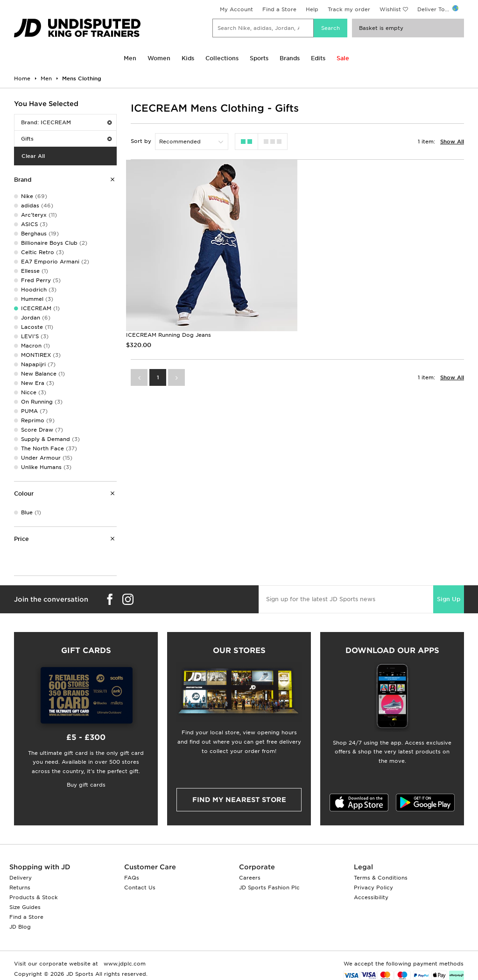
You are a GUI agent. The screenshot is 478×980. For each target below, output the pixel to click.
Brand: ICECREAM (66, 122)
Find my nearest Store (239, 800)
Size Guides (25, 907)
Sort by (141, 141)
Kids (188, 58)
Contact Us (140, 888)
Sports (259, 58)
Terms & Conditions (381, 878)
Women (159, 58)
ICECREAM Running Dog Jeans (169, 335)
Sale (343, 58)
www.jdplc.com (124, 964)
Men (130, 58)
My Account (236, 9)
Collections (222, 58)
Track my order (349, 9)
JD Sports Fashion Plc (269, 888)
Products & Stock (34, 897)
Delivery (21, 878)
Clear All (33, 156)
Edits (318, 58)
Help (312, 9)
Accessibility (371, 897)
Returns (20, 888)
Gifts (66, 139)
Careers (250, 878)
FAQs (132, 878)
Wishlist (390, 9)
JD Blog (20, 927)
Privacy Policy (373, 888)
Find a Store (279, 9)
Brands (290, 58)
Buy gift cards (86, 785)
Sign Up (449, 599)
